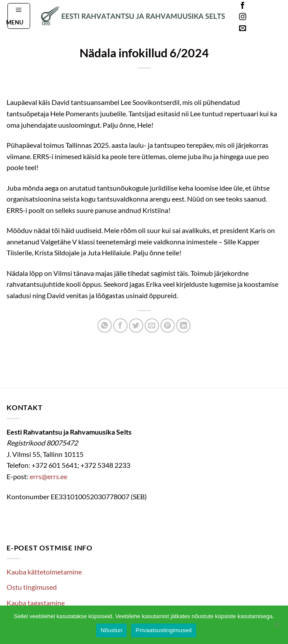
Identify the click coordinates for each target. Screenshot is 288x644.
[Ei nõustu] (276, 627)
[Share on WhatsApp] (105, 325)
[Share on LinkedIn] (183, 325)
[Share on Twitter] (136, 325)
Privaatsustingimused (164, 630)
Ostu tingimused (32, 587)
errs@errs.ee (49, 476)
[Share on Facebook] (120, 325)
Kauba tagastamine (36, 603)
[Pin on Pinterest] (168, 325)
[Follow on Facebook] (243, 6)
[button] (19, 16)
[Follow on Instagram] (243, 17)
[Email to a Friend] (152, 325)
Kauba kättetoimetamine (44, 572)
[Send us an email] (243, 28)
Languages (268, 17)
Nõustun (111, 630)
